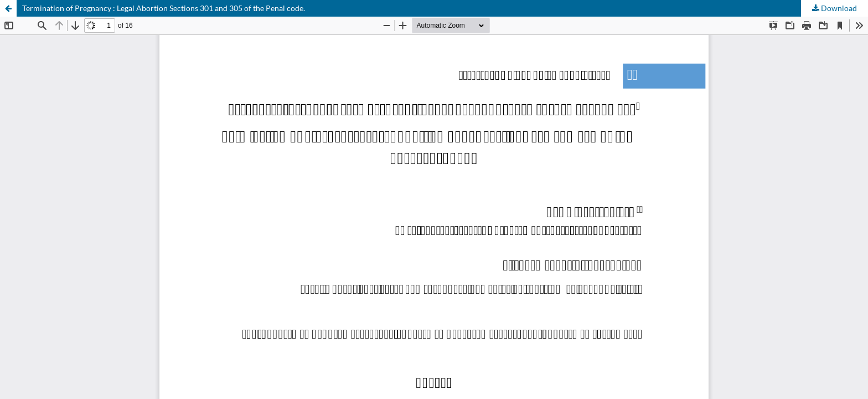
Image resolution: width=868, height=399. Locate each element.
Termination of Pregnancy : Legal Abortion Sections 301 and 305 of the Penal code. (164, 8)
